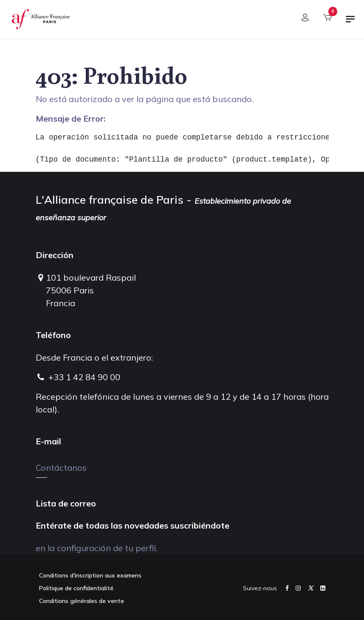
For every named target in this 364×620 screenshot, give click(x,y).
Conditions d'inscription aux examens (90, 575)
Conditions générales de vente (82, 601)
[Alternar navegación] (350, 23)
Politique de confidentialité (76, 588)
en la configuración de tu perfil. (97, 548)
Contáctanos (61, 468)
